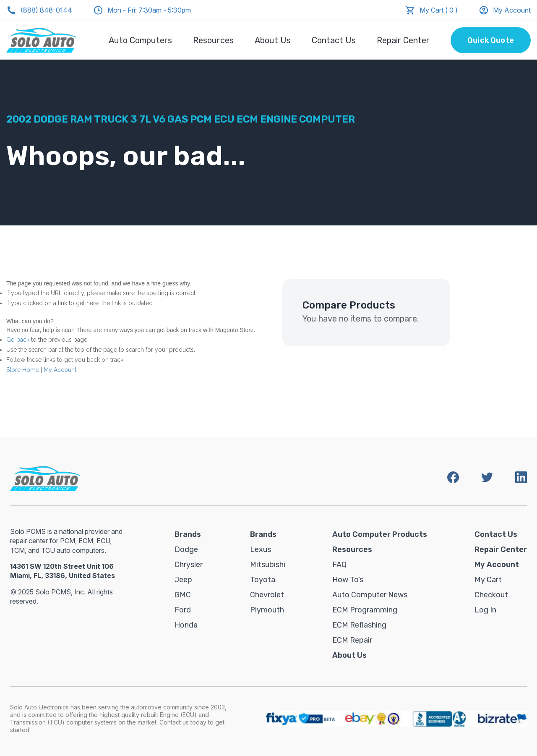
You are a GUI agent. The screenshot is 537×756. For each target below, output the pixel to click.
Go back (18, 340)
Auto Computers (140, 40)
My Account (505, 10)
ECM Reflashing (359, 625)
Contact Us (334, 40)
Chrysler (189, 565)
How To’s (348, 580)
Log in (485, 610)
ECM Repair (352, 640)
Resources (213, 40)
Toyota (263, 580)
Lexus (261, 549)
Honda (186, 625)
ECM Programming (365, 610)
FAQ (339, 565)
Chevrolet (267, 595)
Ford (183, 610)
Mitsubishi (268, 565)
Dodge (186, 549)
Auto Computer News (370, 595)
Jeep (183, 580)
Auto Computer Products (380, 534)
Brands (188, 534)
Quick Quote (491, 40)
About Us (273, 40)
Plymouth (267, 610)
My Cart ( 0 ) (439, 10)
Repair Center (403, 40)
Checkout (491, 595)
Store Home (23, 370)
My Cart (488, 580)
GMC (183, 595)
